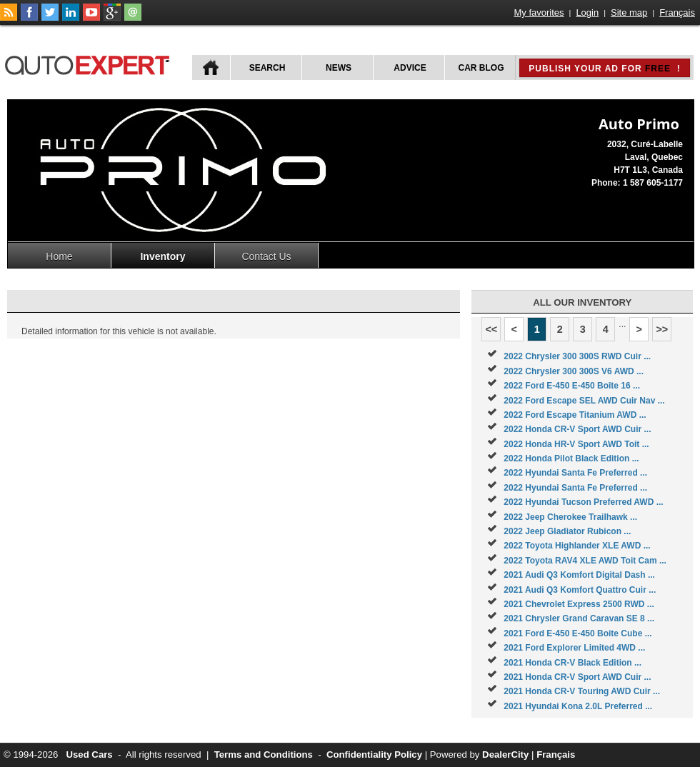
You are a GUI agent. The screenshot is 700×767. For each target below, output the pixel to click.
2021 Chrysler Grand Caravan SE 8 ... (579, 618)
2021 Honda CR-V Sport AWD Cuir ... (577, 677)
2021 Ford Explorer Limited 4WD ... (574, 648)
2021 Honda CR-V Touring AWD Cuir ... (582, 691)
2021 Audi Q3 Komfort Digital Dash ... (579, 575)
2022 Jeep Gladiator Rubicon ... (567, 531)
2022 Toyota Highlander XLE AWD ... (577, 546)
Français (677, 12)
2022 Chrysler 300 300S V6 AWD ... (574, 371)
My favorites (539, 12)
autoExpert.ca (90, 63)
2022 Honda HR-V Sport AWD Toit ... (576, 444)
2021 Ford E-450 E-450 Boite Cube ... (577, 633)
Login (587, 12)
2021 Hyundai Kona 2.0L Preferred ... (578, 706)
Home (59, 256)
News (339, 68)
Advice (410, 68)
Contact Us (266, 256)
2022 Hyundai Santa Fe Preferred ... (575, 473)
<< (491, 329)
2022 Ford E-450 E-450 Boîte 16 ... (572, 386)
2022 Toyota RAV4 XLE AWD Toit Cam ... (585, 561)
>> (662, 329)
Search (267, 68)
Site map (629, 12)
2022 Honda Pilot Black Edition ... (571, 458)
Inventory (162, 256)
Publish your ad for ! (604, 69)
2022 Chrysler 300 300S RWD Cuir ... (577, 356)
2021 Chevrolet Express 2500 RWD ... (579, 604)
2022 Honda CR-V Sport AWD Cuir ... (577, 429)
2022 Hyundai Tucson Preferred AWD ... (583, 502)
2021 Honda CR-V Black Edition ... (572, 663)
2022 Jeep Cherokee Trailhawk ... (570, 517)
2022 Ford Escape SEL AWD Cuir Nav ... (584, 401)
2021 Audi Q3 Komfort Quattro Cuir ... (580, 590)
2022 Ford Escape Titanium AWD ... (575, 415)
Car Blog (481, 68)
